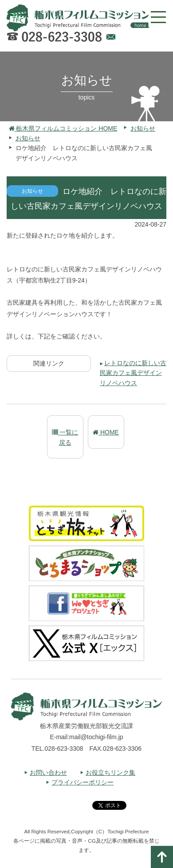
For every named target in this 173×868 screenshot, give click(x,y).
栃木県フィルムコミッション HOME (63, 128)
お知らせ (143, 128)
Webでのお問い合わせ (110, 38)
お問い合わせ (48, 772)
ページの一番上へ (162, 857)
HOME (106, 432)
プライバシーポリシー (83, 782)
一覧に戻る (65, 437)
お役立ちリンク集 (110, 772)
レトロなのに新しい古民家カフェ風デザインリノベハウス (133, 373)
